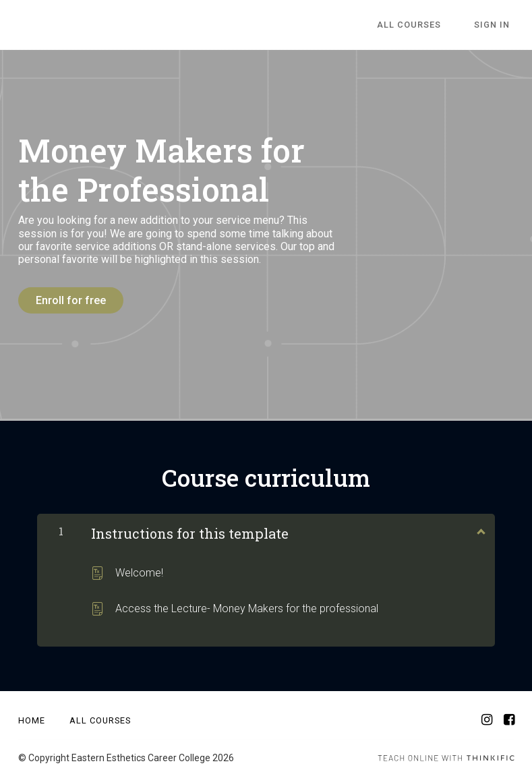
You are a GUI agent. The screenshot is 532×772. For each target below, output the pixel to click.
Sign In (497, 25)
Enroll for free (71, 300)
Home (32, 716)
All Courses (422, 25)
